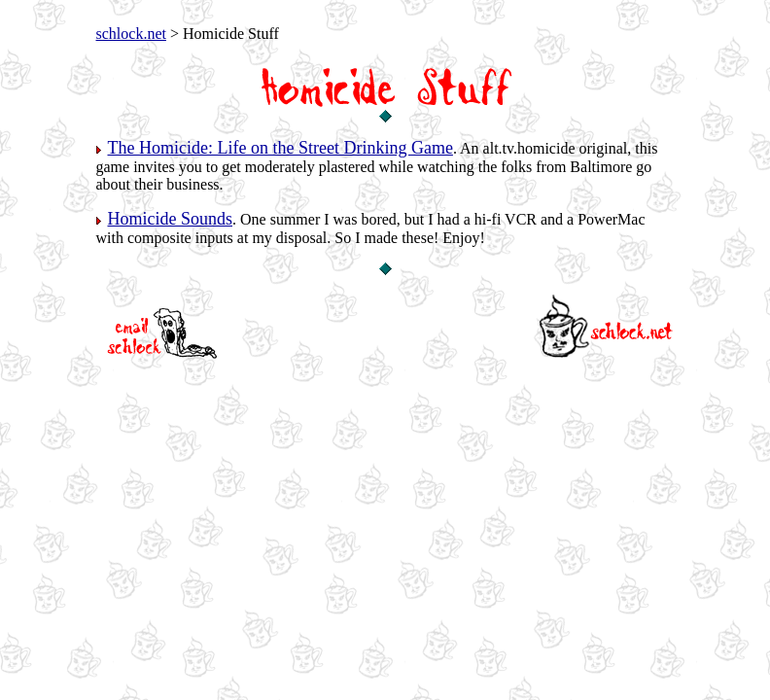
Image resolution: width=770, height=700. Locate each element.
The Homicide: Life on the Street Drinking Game (280, 148)
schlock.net (131, 34)
